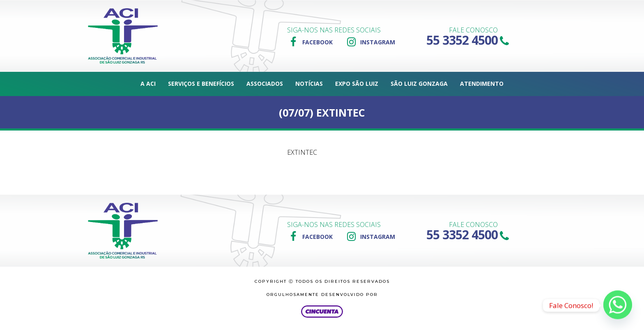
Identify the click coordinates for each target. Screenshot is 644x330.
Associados (265, 84)
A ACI (148, 84)
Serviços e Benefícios (201, 84)
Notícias (309, 84)
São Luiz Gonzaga (419, 84)
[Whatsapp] (618, 305)
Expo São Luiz (357, 84)
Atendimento (482, 84)
